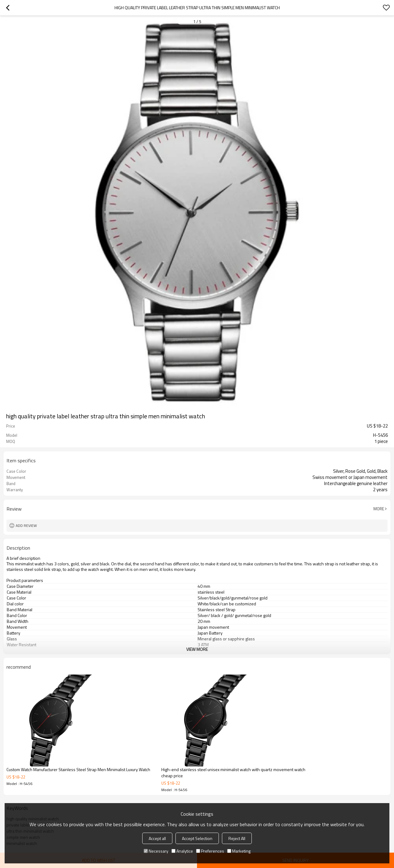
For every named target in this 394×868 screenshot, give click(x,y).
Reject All (237, 838)
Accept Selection (197, 838)
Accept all (157, 838)
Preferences (210, 851)
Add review (26, 526)
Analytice (182, 851)
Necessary (156, 851)
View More (197, 649)
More (379, 509)
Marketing (239, 851)
